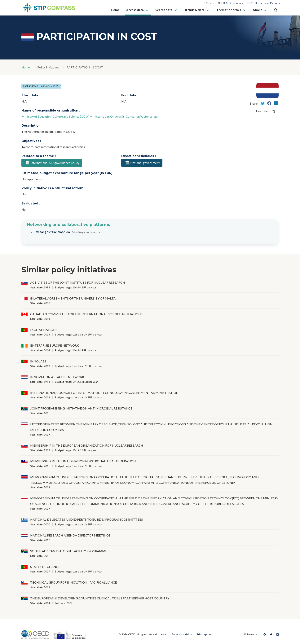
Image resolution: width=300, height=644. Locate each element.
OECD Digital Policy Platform (264, 3)
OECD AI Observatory (231, 3)
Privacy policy (205, 634)
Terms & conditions (182, 634)
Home (26, 67)
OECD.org (208, 3)
